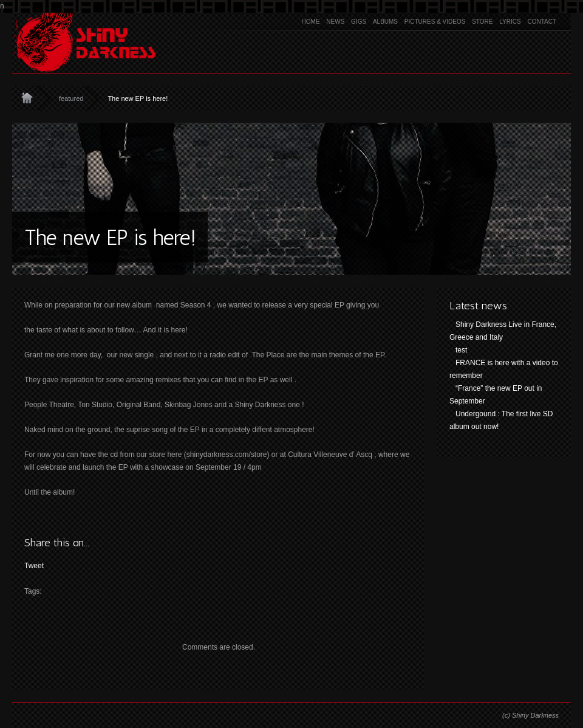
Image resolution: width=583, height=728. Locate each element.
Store (482, 22)
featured (71, 98)
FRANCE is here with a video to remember (504, 369)
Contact (542, 22)
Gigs (359, 22)
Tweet (34, 566)
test (461, 350)
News (335, 22)
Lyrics (510, 22)
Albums (385, 22)
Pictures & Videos (435, 22)
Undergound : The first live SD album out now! (501, 420)
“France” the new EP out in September (496, 395)
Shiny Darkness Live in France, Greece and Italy (503, 331)
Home (311, 22)
